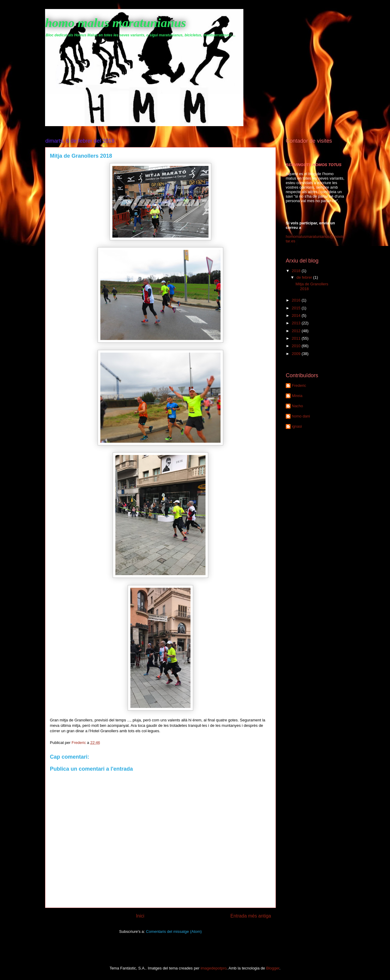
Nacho (297, 406)
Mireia (297, 396)
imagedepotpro (213, 968)
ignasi (297, 426)
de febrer (305, 277)
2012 (297, 331)
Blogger (273, 968)
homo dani (301, 416)
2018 (297, 271)
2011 (297, 338)
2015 (297, 308)
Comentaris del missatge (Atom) (174, 931)
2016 (297, 300)
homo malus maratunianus (116, 23)
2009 (297, 354)
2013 (297, 323)
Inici (140, 916)
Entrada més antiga (251, 916)
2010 (297, 346)
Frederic (299, 385)
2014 (297, 316)
